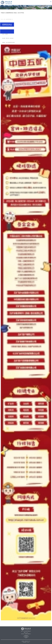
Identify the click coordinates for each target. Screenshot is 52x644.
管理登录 (26, 636)
